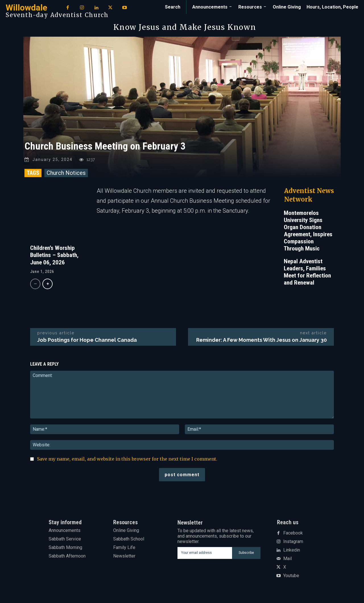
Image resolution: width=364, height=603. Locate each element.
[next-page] (47, 284)
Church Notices (66, 173)
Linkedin (292, 550)
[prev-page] (35, 284)
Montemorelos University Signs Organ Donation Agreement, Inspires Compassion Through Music (308, 231)
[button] (173, 7)
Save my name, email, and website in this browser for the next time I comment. (127, 459)
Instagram (293, 542)
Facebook (293, 533)
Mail (288, 559)
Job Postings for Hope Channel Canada (87, 340)
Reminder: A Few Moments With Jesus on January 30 (261, 340)
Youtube (291, 576)
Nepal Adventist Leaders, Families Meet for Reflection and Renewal (307, 272)
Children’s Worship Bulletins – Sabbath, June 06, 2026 (54, 255)
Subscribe (246, 553)
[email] (205, 553)
